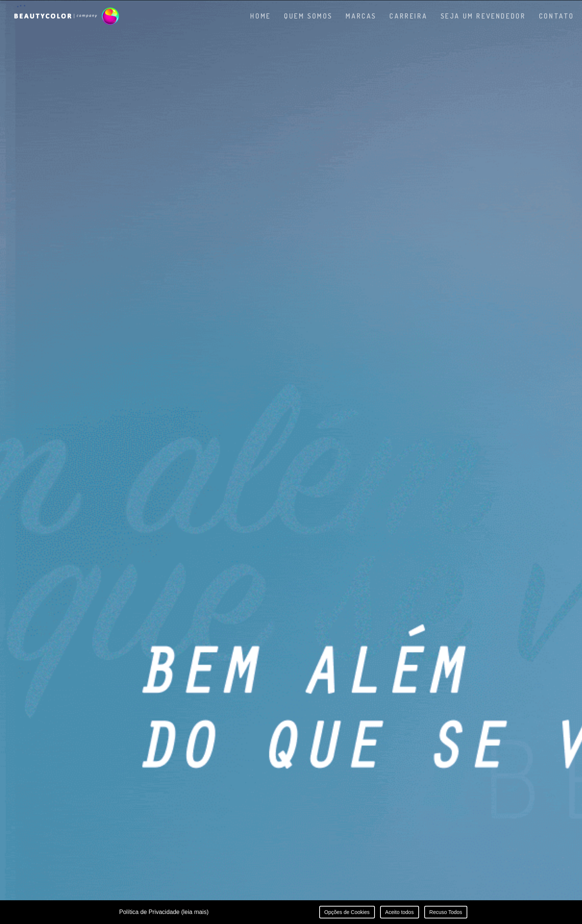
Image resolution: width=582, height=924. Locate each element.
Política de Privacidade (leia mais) (164, 912)
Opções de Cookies (347, 912)
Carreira (408, 16)
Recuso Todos (446, 912)
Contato (557, 16)
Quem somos (308, 16)
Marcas (361, 16)
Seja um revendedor (483, 16)
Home (260, 16)
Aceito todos (400, 912)
